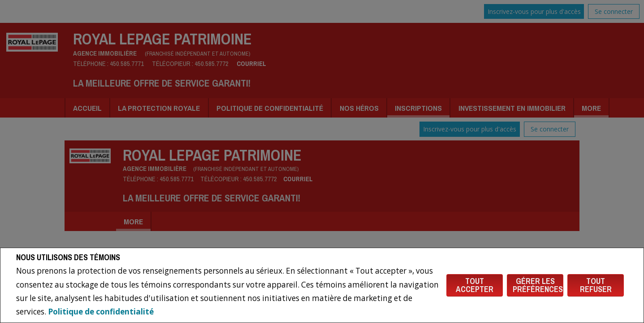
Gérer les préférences (538, 285)
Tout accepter (475, 285)
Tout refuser (596, 285)
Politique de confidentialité (101, 312)
